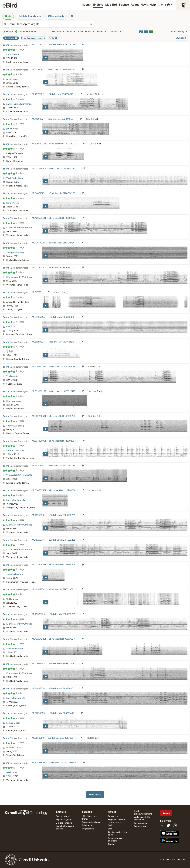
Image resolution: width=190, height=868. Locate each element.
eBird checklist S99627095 (62, 664)
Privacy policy (141, 823)
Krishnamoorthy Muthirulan (19, 228)
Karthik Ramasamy (15, 451)
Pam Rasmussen (14, 401)
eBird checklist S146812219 (62, 416)
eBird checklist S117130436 (62, 243)
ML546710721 (39, 193)
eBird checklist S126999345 (62, 70)
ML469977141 (39, 589)
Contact (112, 844)
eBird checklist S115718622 (62, 589)
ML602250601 (39, 416)
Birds (8, 16)
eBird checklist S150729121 (63, 391)
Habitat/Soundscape (30, 16)
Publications (88, 825)
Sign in (162, 5)
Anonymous (12, 79)
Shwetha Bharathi (15, 574)
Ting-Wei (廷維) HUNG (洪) (19, 475)
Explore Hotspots (64, 823)
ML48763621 (38, 94)
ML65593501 (38, 738)
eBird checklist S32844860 (61, 119)
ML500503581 (39, 490)
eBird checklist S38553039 (61, 738)
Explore (98, 5)
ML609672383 (39, 367)
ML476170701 (39, 243)
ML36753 (37, 292)
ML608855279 (39, 763)
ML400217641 (39, 664)
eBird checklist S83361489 (62, 713)
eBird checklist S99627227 (62, 639)
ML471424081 (39, 45)
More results (95, 795)
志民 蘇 (10, 352)
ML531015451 (39, 70)
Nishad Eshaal (13, 723)
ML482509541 (39, 218)
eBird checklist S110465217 (62, 565)
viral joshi (11, 327)
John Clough (12, 129)
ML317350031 (39, 713)
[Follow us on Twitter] (168, 825)
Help (153, 5)
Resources (113, 816)
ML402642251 (39, 639)
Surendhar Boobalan (16, 500)
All (72, 16)
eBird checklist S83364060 (62, 688)
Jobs (110, 829)
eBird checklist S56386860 (62, 317)
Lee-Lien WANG (14, 748)
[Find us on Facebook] (162, 825)
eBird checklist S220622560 (63, 169)
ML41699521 (38, 119)
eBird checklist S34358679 (61, 94)
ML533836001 (39, 441)
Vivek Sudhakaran (15, 178)
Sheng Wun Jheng (15, 253)
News (144, 5)
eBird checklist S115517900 (62, 45)
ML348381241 (39, 688)
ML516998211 (39, 342)
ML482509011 (39, 515)
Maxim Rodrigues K (15, 698)
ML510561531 (39, 466)
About (135, 5)
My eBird (111, 5)
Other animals (56, 16)
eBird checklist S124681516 (62, 342)
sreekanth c (12, 772)
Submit (87, 5)
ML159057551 (39, 317)
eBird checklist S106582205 (63, 218)
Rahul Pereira (13, 54)
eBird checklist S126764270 (62, 193)
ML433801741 (39, 268)
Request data (88, 829)
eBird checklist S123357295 (62, 466)
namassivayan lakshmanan (19, 104)
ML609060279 (39, 391)
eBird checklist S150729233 (63, 144)
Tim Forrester (13, 376)
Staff (110, 825)
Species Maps (62, 816)
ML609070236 (39, 144)
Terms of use (140, 826)
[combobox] (48, 24)
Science (124, 5)
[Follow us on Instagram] (175, 825)
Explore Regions (64, 820)
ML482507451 (39, 540)
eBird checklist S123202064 (63, 441)
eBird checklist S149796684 (63, 763)
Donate (166, 813)
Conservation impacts (92, 822)
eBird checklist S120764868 (63, 490)
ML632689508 (39, 169)
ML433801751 (39, 614)
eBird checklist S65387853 (62, 367)
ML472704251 (39, 565)
